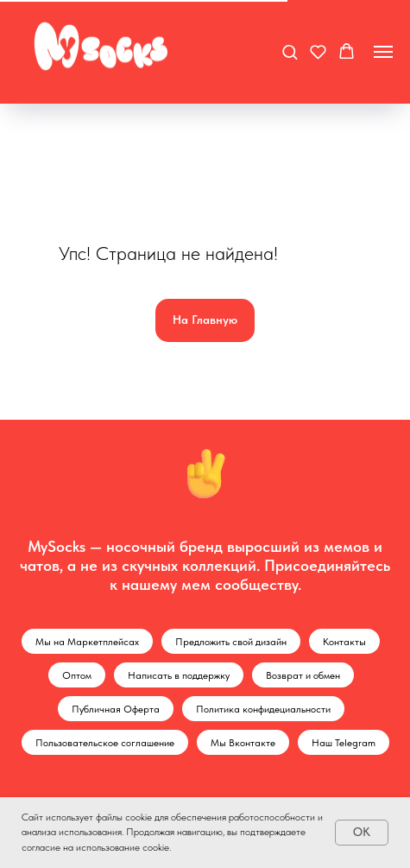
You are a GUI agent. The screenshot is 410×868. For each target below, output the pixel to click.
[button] (290, 51)
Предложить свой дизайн (231, 642)
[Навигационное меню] (383, 52)
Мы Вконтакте (243, 743)
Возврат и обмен (303, 675)
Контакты (344, 642)
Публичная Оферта (116, 709)
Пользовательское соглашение (105, 743)
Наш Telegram (344, 743)
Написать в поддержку (179, 675)
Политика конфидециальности (263, 709)
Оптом (77, 675)
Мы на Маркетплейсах (87, 642)
